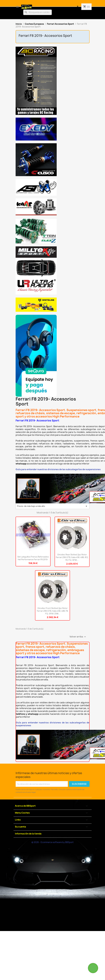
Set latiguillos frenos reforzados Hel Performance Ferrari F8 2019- (33, 558)
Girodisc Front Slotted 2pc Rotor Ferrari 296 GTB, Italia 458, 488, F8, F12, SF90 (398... (53, 611)
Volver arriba (78, 637)
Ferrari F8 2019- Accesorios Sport (45, 36)
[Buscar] (38, 12)
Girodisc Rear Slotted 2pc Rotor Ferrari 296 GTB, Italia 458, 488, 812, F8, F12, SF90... (72, 557)
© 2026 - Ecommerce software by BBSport (52, 842)
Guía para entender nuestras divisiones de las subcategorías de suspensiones (58, 469)
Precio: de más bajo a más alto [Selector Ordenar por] (53, 506)
